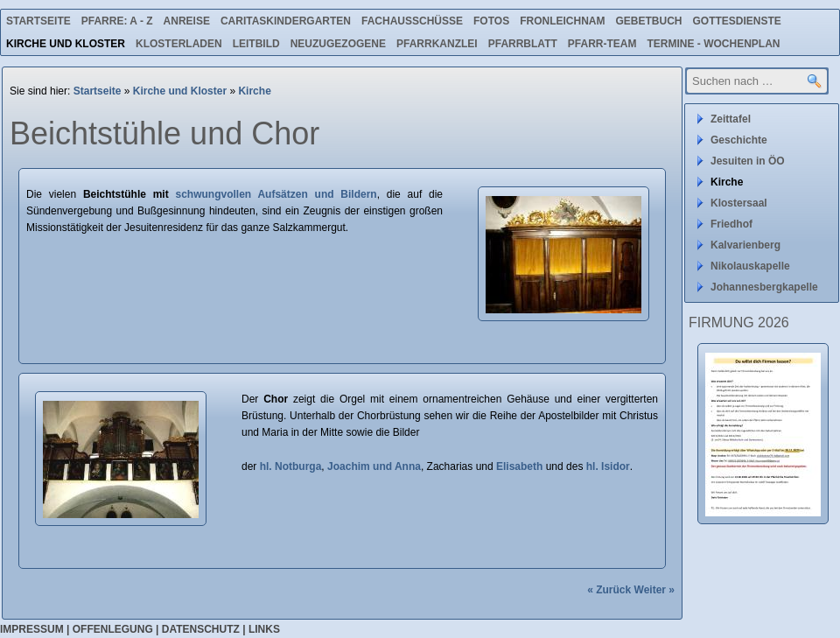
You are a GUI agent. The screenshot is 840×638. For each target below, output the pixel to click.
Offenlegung (113, 629)
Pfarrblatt (523, 44)
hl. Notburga (291, 466)
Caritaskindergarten (286, 21)
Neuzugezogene (338, 44)
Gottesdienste (737, 21)
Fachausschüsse (412, 21)
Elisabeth (519, 466)
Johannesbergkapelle (764, 287)
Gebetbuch (648, 21)
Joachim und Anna (374, 466)
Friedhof (731, 224)
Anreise (187, 21)
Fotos (491, 21)
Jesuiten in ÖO (748, 161)
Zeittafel (731, 119)
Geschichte (739, 140)
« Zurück (609, 590)
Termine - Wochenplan (713, 44)
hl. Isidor (608, 466)
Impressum (32, 629)
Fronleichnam (562, 21)
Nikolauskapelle (750, 266)
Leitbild (256, 44)
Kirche (254, 91)
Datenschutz (201, 629)
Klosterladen (179, 44)
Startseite (38, 21)
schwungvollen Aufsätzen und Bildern (276, 194)
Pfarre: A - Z (117, 21)
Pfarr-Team (602, 44)
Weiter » (654, 590)
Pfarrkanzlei (437, 44)
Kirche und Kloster (66, 44)
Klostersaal (739, 203)
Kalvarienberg (745, 245)
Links (264, 629)
